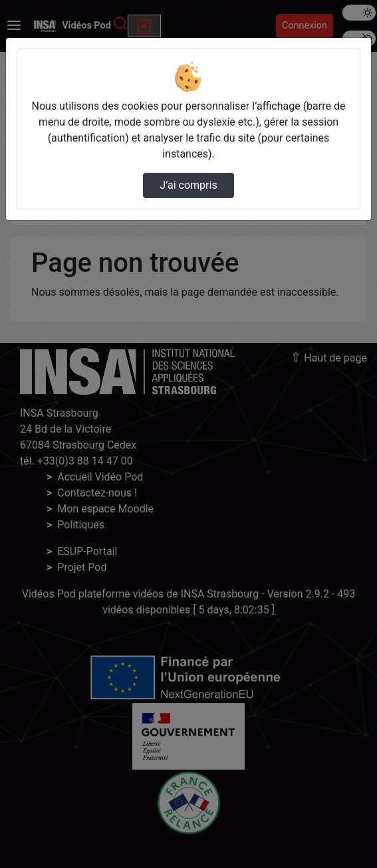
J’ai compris (188, 185)
